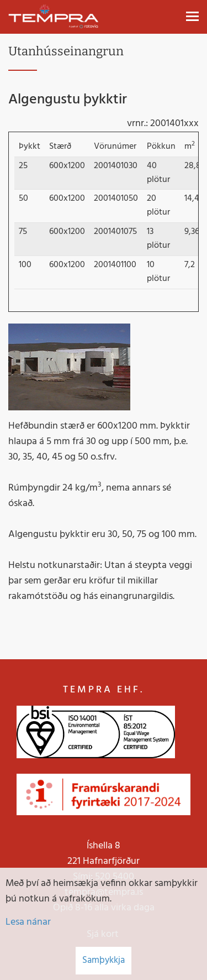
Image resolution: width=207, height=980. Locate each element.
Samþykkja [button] (104, 960)
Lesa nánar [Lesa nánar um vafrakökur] (28, 922)
